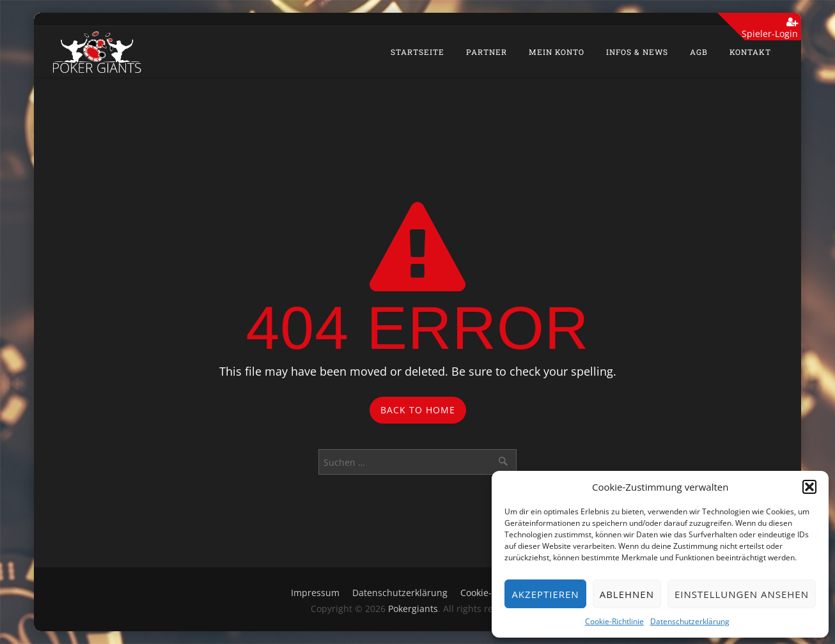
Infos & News (637, 52)
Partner (487, 52)
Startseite (417, 52)
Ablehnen (627, 594)
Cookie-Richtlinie (614, 621)
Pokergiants (413, 609)
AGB (699, 52)
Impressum (315, 593)
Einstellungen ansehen (742, 594)
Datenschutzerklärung (690, 621)
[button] (809, 487)
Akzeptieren (545, 594)
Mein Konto (557, 52)
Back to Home (418, 410)
